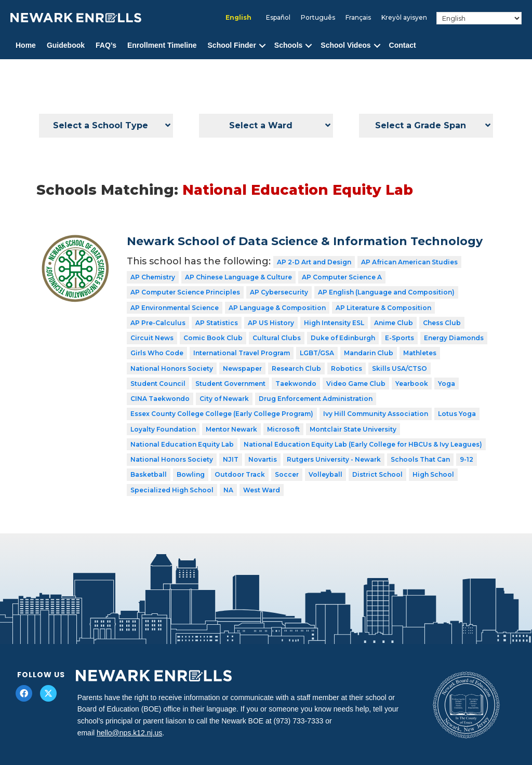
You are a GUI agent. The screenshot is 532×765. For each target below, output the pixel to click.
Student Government (230, 384)
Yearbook (412, 384)
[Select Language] (479, 18)
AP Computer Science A (342, 277)
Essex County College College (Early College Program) (222, 414)
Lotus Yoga (457, 414)
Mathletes (420, 353)
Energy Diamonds (454, 338)
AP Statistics (217, 323)
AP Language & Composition (277, 308)
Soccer (287, 474)
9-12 (467, 459)
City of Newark (224, 399)
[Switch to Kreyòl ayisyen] (404, 18)
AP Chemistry (153, 277)
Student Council (158, 384)
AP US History (271, 323)
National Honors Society (172, 368)
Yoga (447, 384)
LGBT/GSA (317, 353)
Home (26, 45)
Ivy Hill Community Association (376, 414)
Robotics (347, 368)
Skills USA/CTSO (400, 368)
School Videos (345, 45)
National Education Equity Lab (182, 444)
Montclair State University (353, 429)
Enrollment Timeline (162, 45)
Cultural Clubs (277, 338)
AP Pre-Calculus (158, 323)
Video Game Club (356, 384)
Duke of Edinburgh (343, 338)
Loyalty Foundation (163, 429)
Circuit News (152, 338)
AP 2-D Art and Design (314, 262)
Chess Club (442, 323)
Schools (288, 45)
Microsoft (283, 429)
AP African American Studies (409, 262)
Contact (403, 45)
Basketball (149, 474)
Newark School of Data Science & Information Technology (305, 241)
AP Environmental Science (175, 308)
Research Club (296, 368)
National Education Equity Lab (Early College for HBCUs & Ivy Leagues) (363, 444)
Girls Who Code (157, 353)
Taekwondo (296, 384)
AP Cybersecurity (279, 292)
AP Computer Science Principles (185, 292)
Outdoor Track (240, 474)
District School (377, 474)
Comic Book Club (213, 338)
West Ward (262, 490)
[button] (262, 45)
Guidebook (66, 45)
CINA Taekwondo (160, 399)
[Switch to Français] (358, 18)
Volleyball (325, 474)
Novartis (263, 459)
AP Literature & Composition (383, 308)
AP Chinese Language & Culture (238, 277)
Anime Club (394, 323)
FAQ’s (106, 45)
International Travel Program (242, 353)
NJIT (231, 459)
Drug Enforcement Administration (316, 399)
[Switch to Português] (318, 18)
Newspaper (242, 368)
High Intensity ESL (334, 323)
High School (433, 474)
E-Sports (400, 338)
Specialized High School (172, 490)
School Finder (232, 45)
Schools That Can (420, 459)
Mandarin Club (369, 353)
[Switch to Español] (278, 18)
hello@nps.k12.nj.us (129, 733)
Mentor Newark (231, 429)
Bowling (191, 474)
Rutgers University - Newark (334, 459)
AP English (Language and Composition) (386, 292)
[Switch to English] (238, 18)
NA (228, 490)
